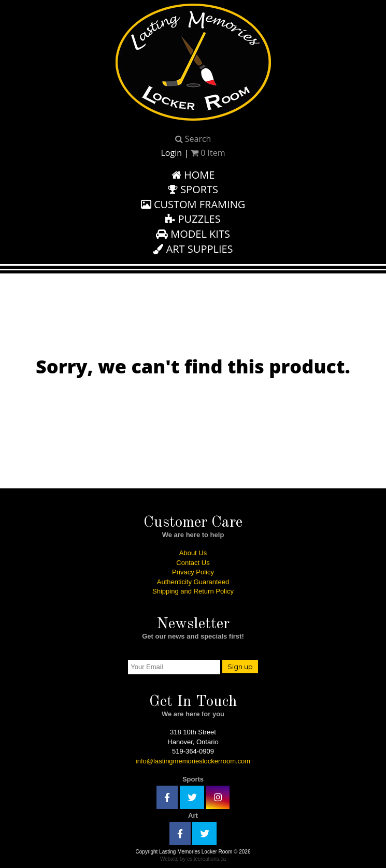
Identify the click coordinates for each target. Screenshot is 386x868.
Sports (193, 189)
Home (193, 175)
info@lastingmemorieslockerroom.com (193, 761)
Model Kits (193, 234)
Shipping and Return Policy (193, 591)
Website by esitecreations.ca (193, 859)
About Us (193, 553)
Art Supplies (193, 249)
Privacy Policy (193, 572)
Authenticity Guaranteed (193, 582)
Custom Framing (193, 204)
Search (193, 139)
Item (208, 153)
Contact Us (193, 563)
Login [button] (171, 153)
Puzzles (193, 219)
